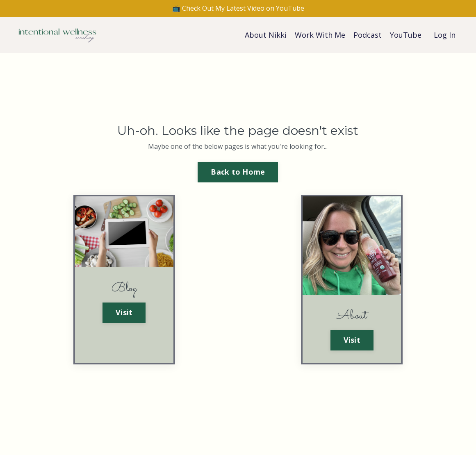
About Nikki (266, 35)
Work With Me (320, 35)
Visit (124, 312)
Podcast (368, 35)
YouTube (406, 35)
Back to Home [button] (238, 172)
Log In (445, 35)
